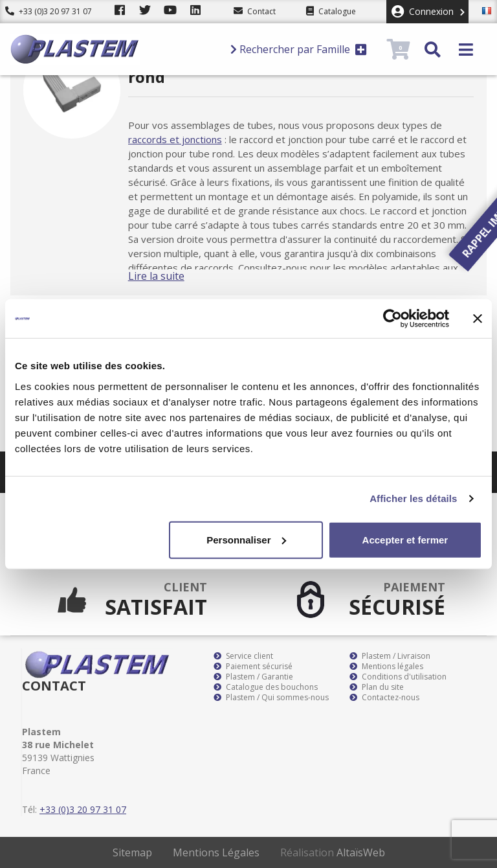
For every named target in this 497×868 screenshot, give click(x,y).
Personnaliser (246, 539)
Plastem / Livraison (390, 656)
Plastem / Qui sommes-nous (271, 698)
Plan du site (377, 687)
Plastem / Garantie (253, 677)
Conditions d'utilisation (398, 677)
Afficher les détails (413, 498)
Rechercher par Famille (299, 49)
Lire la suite (169, 276)
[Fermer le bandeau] (478, 319)
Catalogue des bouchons (266, 687)
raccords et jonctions (188, 139)
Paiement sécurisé (253, 667)
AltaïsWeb (361, 852)
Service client (243, 656)
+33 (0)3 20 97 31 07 (49, 11)
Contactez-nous (384, 698)
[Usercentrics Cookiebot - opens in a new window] (392, 319)
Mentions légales (386, 667)
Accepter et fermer (405, 539)
